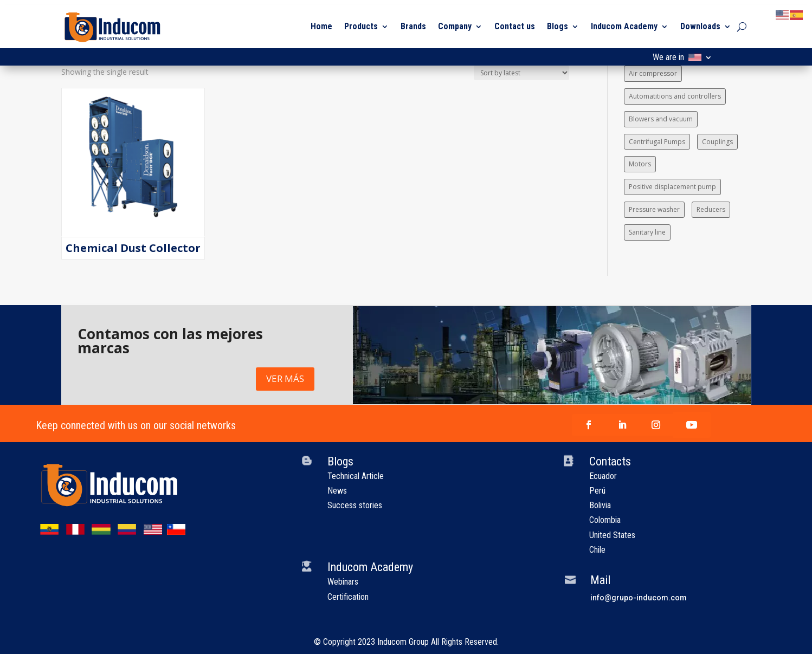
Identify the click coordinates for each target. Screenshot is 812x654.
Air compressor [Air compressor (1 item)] (653, 73)
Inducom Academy (624, 26)
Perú (597, 491)
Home (321, 26)
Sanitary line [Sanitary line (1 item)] (647, 232)
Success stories (355, 505)
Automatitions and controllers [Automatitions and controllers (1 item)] (675, 96)
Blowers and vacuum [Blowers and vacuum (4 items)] (661, 119)
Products (361, 26)
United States (612, 535)
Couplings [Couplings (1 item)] (717, 142)
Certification (348, 597)
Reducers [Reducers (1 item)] (711, 209)
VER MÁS (285, 378)
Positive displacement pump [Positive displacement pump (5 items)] (672, 187)
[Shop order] (521, 73)
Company (455, 26)
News (337, 491)
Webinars (343, 582)
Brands (413, 26)
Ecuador (603, 476)
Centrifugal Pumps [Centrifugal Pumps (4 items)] (657, 142)
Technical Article (356, 476)
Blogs (558, 26)
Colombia (605, 520)
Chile (597, 550)
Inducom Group (403, 642)
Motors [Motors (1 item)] (640, 164)
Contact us (515, 26)
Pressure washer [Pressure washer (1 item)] (654, 209)
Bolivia (600, 505)
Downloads (700, 26)
